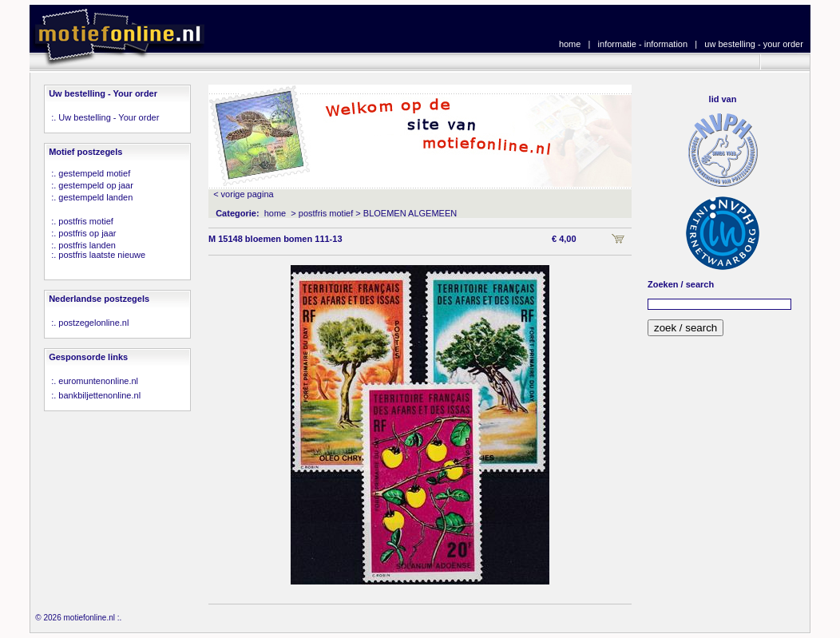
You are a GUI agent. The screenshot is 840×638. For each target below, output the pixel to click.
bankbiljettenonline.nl (99, 395)
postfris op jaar (87, 233)
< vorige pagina (244, 194)
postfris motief (85, 221)
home (570, 44)
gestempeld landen (95, 197)
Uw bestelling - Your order (109, 117)
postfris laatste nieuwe (102, 255)
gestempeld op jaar (96, 185)
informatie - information (643, 44)
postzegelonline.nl (93, 323)
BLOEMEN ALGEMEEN (410, 213)
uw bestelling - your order (754, 44)
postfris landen (87, 245)
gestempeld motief (94, 173)
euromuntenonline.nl (98, 381)
